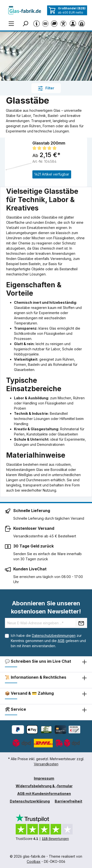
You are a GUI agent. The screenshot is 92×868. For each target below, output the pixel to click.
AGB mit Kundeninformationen (44, 794)
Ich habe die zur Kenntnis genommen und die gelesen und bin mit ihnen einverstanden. (48, 641)
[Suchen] (26, 23)
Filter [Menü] (46, 88)
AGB (61, 641)
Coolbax (34, 861)
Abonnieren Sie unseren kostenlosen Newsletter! (46, 607)
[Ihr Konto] (74, 23)
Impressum (44, 778)
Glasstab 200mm (49, 143)
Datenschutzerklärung (30, 801)
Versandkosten (46, 764)
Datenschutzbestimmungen (54, 635)
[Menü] (11, 23)
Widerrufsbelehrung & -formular (44, 786)
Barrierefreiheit (68, 801)
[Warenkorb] (83, 23)
